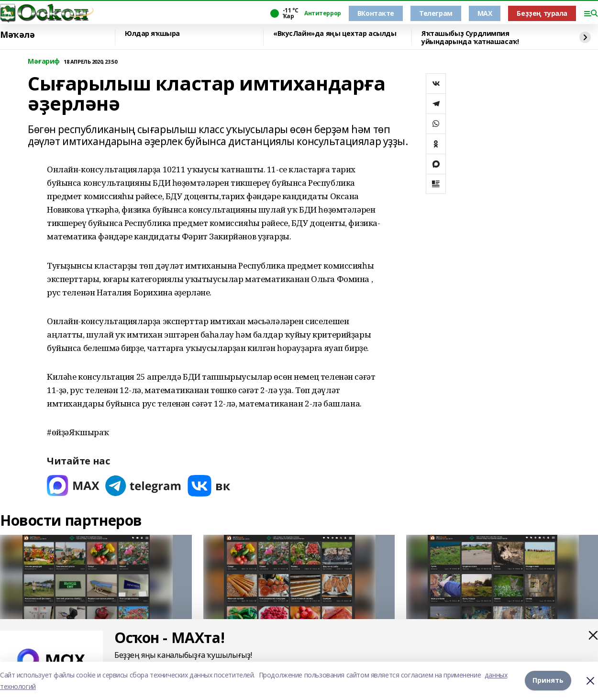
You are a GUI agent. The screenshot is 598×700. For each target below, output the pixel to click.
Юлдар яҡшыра (152, 34)
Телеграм (436, 13)
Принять (548, 681)
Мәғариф (44, 62)
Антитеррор (323, 13)
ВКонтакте (376, 13)
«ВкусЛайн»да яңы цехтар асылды (335, 34)
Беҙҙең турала (542, 13)
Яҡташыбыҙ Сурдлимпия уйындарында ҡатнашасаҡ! (470, 38)
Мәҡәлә (17, 35)
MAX (485, 13)
